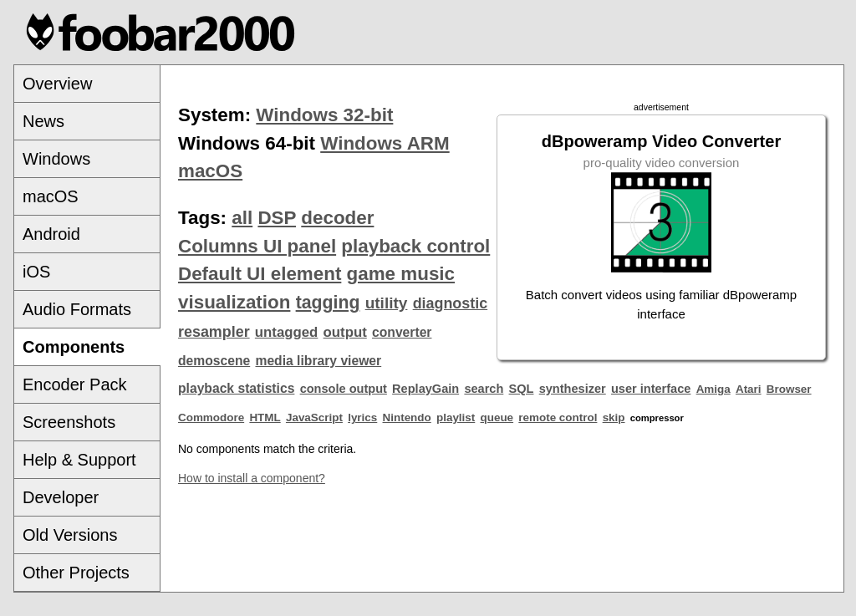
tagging (328, 303)
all (242, 218)
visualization (234, 302)
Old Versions (70, 535)
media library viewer (318, 361)
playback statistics (236, 388)
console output (344, 389)
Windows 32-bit (324, 115)
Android (51, 234)
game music (401, 274)
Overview (57, 84)
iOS (36, 272)
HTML (265, 417)
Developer (61, 497)
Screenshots (69, 422)
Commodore (211, 417)
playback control (415, 246)
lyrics (362, 417)
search (484, 389)
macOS (51, 196)
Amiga (713, 389)
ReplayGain (425, 389)
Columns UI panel (257, 246)
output (345, 332)
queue (497, 417)
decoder (337, 218)
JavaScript (314, 417)
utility (387, 303)
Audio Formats (77, 309)
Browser (789, 389)
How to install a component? (252, 478)
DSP (277, 218)
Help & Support (79, 460)
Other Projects (76, 573)
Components (74, 347)
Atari (749, 389)
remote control (558, 417)
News (43, 121)
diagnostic (451, 303)
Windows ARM (385, 143)
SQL (522, 389)
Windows (56, 159)
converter (402, 332)
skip (614, 417)
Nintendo (407, 417)
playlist (456, 417)
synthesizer (573, 389)
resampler (214, 332)
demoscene (214, 361)
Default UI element (260, 274)
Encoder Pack (75, 384)
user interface (651, 389)
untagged (287, 332)
